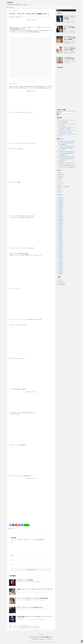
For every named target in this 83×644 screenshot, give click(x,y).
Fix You (18, 414)
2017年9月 (61, 246)
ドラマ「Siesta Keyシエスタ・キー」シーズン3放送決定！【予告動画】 (70, 38)
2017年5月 (61, 253)
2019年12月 (61, 199)
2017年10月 (61, 244)
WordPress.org (62, 284)
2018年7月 (61, 229)
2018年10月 (61, 223)
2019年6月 (61, 209)
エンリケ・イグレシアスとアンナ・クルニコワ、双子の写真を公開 (32, 598)
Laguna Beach (61, 174)
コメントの (62, 283)
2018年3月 (61, 236)
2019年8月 (61, 206)
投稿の (61, 281)
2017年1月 (61, 260)
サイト (12, 565)
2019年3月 (61, 215)
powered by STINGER (51, 642)
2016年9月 (61, 267)
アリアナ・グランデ (34, 27)
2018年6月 (61, 230)
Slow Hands (20, 149)
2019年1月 (61, 218)
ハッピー (31, 112)
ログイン (60, 279)
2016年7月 (61, 270)
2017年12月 (61, 241)
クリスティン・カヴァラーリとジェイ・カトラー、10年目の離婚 (70, 17)
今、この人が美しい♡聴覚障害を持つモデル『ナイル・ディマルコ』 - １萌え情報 (67, 166)
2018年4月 (61, 234)
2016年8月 (61, 269)
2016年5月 (61, 274)
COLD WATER (23, 325)
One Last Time (21, 358)
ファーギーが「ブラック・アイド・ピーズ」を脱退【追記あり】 (22, 248)
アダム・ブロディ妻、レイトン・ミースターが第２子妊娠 (70, 28)
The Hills (60, 178)
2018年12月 (61, 220)
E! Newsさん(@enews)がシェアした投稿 (25, 80)
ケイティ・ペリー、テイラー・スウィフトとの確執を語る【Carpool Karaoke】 (26, 319)
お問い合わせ (11, 7)
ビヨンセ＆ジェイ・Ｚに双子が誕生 (25, 580)
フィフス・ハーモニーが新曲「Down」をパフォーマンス (25, 626)
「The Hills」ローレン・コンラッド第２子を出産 (69, 58)
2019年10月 (61, 202)
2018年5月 (61, 232)
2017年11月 (61, 242)
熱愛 (59, 192)
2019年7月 (61, 208)
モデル (60, 185)
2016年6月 (61, 272)
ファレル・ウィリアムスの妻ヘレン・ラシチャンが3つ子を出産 (22, 143)
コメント (13, 541)
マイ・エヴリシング (13, 84)
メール (13, 560)
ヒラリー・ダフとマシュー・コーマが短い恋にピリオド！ (30, 607)
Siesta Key (61, 176)
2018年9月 (61, 225)
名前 (12, 556)
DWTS (60, 173)
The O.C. (60, 180)
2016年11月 (61, 263)
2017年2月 (61, 258)
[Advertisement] (33, 24)
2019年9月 (61, 204)
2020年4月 (61, 197)
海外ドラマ (61, 190)
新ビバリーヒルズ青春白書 (64, 187)
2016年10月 (61, 265)
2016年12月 (61, 262)
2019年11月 (61, 201)
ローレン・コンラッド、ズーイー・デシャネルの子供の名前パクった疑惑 (70, 48)
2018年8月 (61, 227)
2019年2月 (61, 216)
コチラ (40, 255)
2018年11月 (61, 222)
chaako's (10, 2)
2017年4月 (61, 255)
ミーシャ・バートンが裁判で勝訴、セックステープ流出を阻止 (26, 627)
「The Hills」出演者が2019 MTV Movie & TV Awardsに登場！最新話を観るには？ (67, 143)
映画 (59, 188)
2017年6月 (61, 251)
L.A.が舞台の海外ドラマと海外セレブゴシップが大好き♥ (41, 639)
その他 (60, 181)
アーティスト (14, 529)
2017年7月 (61, 249)
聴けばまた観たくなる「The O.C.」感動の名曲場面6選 (20, 476)
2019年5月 (61, 211)
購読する (59, 10)
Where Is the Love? (30, 216)
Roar (18, 289)
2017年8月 (61, 248)
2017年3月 (61, 256)
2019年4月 (61, 213)
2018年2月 (61, 237)
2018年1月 (61, 239)
